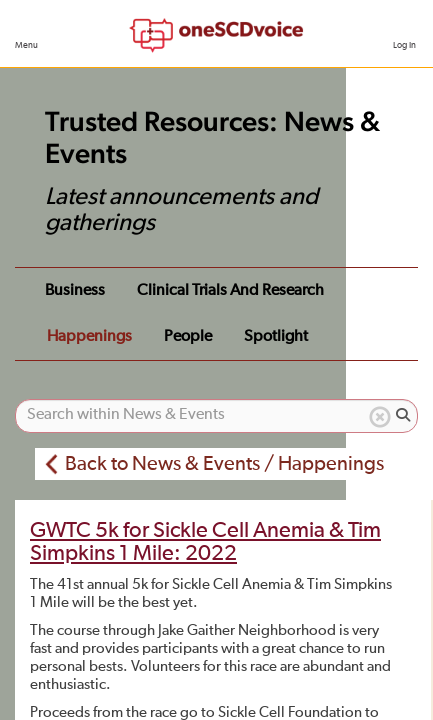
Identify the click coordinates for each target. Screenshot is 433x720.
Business (75, 291)
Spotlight (276, 337)
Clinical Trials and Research (230, 291)
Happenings (89, 337)
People (188, 337)
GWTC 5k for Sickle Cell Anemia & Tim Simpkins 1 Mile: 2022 (205, 542)
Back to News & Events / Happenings (224, 464)
